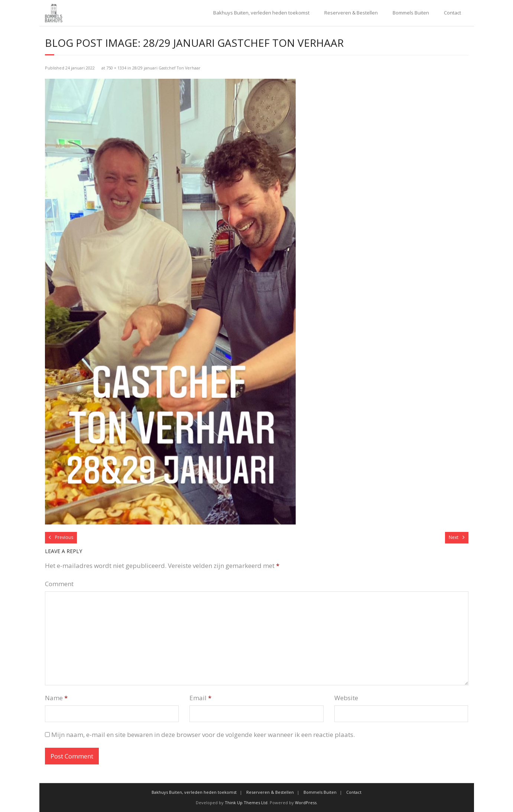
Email (200, 698)
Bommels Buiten (411, 13)
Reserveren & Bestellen (351, 13)
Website (346, 698)
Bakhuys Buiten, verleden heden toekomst (261, 13)
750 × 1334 (116, 68)
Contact (452, 13)
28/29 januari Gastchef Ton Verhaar (166, 68)
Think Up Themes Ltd (246, 803)
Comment (59, 584)
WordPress (306, 803)
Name (56, 698)
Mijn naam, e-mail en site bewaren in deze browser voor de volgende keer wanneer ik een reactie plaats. (203, 735)
